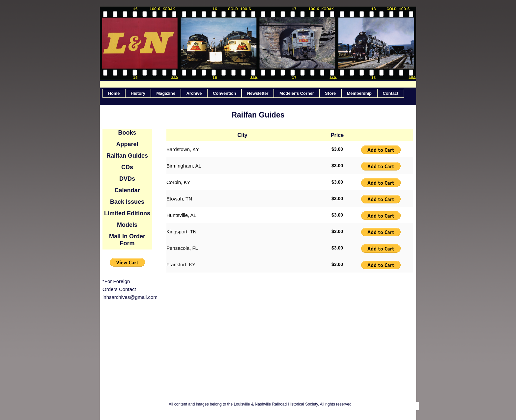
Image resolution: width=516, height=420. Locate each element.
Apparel (127, 144)
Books (127, 133)
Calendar (127, 190)
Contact (390, 93)
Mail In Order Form (127, 240)
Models (127, 225)
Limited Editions (127, 213)
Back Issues (127, 202)
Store (330, 93)
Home (114, 93)
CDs (127, 167)
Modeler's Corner (297, 93)
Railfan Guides (127, 156)
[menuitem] (114, 93)
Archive (194, 93)
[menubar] (253, 93)
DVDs (127, 179)
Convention (224, 93)
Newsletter (258, 93)
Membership (359, 93)
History (138, 93)
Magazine (166, 93)
